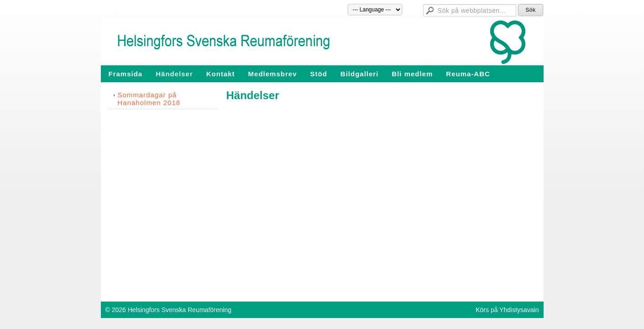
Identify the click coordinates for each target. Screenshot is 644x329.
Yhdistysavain (519, 310)
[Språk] (375, 10)
